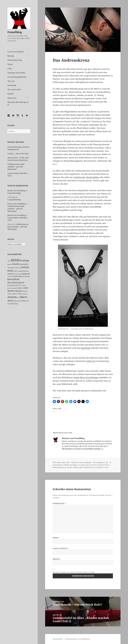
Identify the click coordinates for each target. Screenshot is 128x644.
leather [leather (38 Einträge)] (20, 288)
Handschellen (93, 177)
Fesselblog (15, 32)
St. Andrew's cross (101, 467)
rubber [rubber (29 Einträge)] (15, 294)
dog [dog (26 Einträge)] (20, 268)
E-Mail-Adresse (61, 548)
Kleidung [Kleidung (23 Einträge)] (23, 285)
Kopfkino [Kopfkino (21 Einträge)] (14, 288)
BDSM (67, 465)
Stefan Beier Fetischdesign (86, 377)
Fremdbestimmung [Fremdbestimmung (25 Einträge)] (23, 271)
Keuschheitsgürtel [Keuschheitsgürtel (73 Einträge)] (16, 282)
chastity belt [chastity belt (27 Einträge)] (11, 268)
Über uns (11, 81)
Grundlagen (99, 462)
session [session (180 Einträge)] (12, 297)
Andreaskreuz (58, 465)
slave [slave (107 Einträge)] (10, 301)
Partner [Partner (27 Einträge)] (10, 294)
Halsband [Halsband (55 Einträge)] (26, 274)
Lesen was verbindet (16, 52)
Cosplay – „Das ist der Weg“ (18, 154)
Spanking (86, 348)
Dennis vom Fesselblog (16, 191)
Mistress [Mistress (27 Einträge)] (25, 291)
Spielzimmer (89, 467)
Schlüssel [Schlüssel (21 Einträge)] (25, 294)
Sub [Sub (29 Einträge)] (27, 301)
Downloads (12, 85)
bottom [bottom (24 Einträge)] (10, 264)
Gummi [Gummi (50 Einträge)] (11, 274)
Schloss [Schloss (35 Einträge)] (20, 294)
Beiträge (11, 56)
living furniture (104, 465)
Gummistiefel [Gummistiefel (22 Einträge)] (18, 274)
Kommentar (59, 503)
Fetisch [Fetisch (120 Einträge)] (25, 267)
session (70, 467)
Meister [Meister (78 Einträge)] (19, 291)
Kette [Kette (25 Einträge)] (28, 276)
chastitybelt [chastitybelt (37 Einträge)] (24, 264)
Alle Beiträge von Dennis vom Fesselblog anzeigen (81, 449)
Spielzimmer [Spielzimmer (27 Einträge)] (17, 301)
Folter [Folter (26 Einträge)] (15, 271)
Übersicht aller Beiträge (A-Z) (18, 103)
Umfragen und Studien (16, 73)
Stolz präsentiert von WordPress (77, 639)
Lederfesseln (79, 177)
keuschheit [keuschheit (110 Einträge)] (13, 279)
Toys (106, 462)
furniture (94, 465)
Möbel (55, 467)
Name (56, 538)
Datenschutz (58, 639)
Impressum (12, 98)
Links (10, 69)
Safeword (91, 361)
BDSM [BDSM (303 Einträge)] (15, 260)
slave (81, 467)
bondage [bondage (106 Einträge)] (25, 260)
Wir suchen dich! (14, 90)
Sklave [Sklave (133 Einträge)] (24, 297)
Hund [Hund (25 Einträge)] (25, 276)
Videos (10, 64)
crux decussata (84, 465)
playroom (62, 467)
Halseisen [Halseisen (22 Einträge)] (10, 276)
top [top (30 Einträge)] (9, 304)
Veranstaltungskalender (17, 77)
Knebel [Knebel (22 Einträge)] (9, 288)
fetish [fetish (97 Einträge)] (10, 271)
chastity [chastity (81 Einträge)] (16, 264)
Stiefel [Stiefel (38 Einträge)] (24, 301)
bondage (73, 465)
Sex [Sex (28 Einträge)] (18, 297)
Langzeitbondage (14, 193)
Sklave (76, 467)
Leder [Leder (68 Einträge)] (25, 288)
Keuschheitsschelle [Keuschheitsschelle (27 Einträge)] (13, 285)
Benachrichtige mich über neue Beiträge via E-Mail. (74, 572)
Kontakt (11, 94)
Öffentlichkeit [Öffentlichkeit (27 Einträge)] (14, 304)
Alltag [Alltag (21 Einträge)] (9, 261)
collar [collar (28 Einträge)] (17, 268)
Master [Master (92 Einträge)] (11, 291)
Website (56, 559)
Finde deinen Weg (15, 60)
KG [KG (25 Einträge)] (20, 285)
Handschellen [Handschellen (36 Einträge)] (18, 276)
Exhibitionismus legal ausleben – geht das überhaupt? (16, 167)
